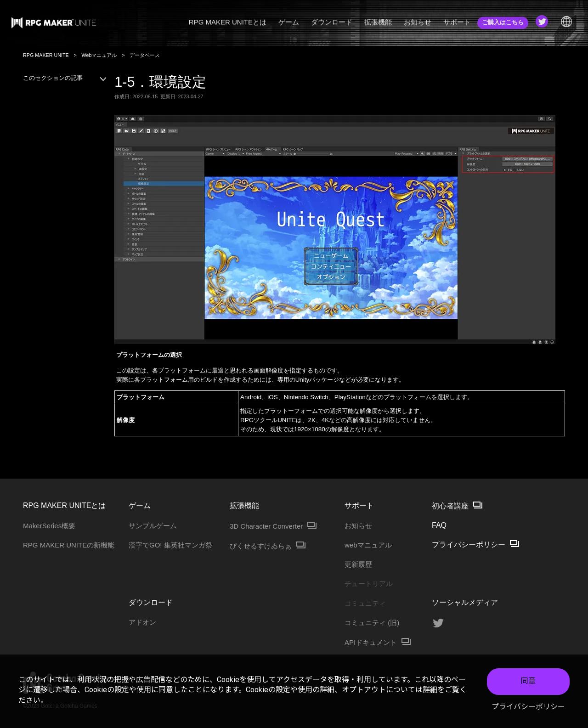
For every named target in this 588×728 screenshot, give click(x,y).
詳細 (430, 690)
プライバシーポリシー (528, 707)
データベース (145, 55)
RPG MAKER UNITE (46, 55)
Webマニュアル (99, 55)
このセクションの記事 (65, 78)
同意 (528, 681)
